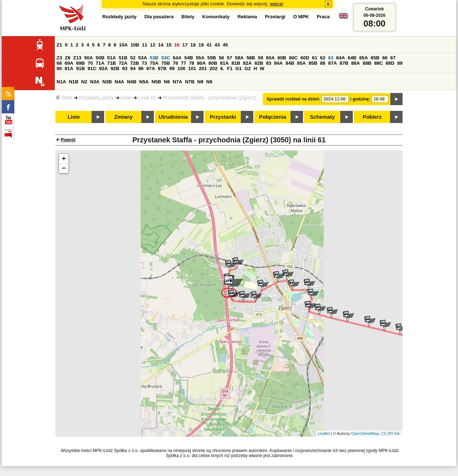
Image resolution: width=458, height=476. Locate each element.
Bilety (188, 17)
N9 (209, 82)
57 (230, 58)
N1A (61, 82)
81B (236, 63)
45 (225, 45)
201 (203, 68)
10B (135, 45)
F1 (230, 68)
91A (69, 68)
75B (166, 63)
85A (301, 63)
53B (154, 58)
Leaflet (324, 433)
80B (213, 63)
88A (355, 63)
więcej (277, 4)
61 (315, 58)
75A (154, 63)
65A (364, 58)
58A (239, 58)
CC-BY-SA (390, 433)
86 (323, 63)
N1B (74, 82)
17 (185, 45)
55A (200, 58)
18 (193, 45)
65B (375, 58)
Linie (126, 98)
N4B (132, 82)
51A (112, 58)
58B (251, 58)
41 (209, 45)
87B (344, 63)
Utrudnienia (173, 117)
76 (176, 63)
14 (161, 45)
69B (81, 63)
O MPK (301, 17)
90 (59, 68)
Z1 (59, 45)
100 (181, 68)
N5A (144, 82)
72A (123, 63)
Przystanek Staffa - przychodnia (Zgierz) (209, 98)
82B (259, 63)
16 (177, 45)
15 (169, 45)
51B (123, 58)
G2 (248, 68)
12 (153, 45)
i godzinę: (360, 99)
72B (135, 63)
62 (323, 58)
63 (331, 58)
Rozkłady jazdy (96, 98)
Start (64, 98)
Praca (323, 17)
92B (115, 68)
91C (92, 68)
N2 (84, 82)
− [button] (64, 168)
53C (166, 58)
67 (393, 58)
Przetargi (275, 17)
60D (305, 58)
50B (100, 58)
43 (217, 45)
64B (352, 58)
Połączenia (273, 117)
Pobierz (372, 117)
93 (125, 68)
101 (192, 68)
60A (270, 58)
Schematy (322, 117)
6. (222, 68)
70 (90, 63)
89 (400, 63)
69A (69, 63)
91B (81, 68)
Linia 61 (147, 98)
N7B (190, 82)
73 (144, 63)
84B (290, 63)
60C (293, 58)
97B (162, 68)
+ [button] (64, 159)
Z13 (77, 58)
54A (177, 58)
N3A (95, 82)
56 (221, 58)
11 (145, 45)
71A (100, 63)
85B (313, 63)
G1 (239, 68)
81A (224, 63)
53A (142, 58)
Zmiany (123, 117)
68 (59, 63)
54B (189, 58)
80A (201, 63)
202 (214, 68)
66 (385, 58)
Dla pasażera (159, 17)
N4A (119, 82)
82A (247, 63)
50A (88, 58)
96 (141, 68)
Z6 (68, 58)
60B (282, 58)
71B (112, 63)
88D (390, 63)
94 (133, 68)
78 (192, 63)
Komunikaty (216, 17)
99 (172, 68)
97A (151, 68)
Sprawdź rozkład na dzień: (293, 99)
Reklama (247, 17)
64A (341, 58)
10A (123, 45)
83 (269, 63)
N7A (178, 82)
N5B (156, 82)
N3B (107, 82)
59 (261, 58)
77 (183, 63)
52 (133, 58)
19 (201, 45)
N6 (167, 82)
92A (103, 68)
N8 (200, 82)
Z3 (59, 58)
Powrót (68, 140)
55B (211, 58)
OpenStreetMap (365, 433)
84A (278, 63)
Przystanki (223, 117)
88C (379, 63)
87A (332, 63)
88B (367, 63)
